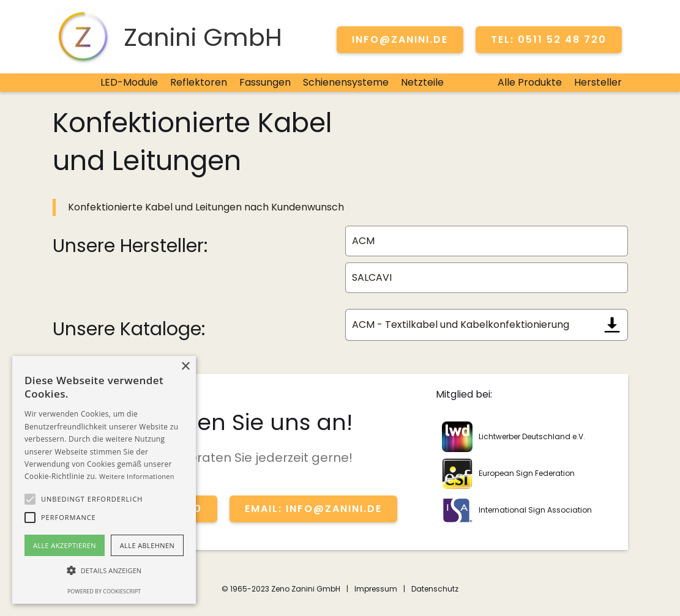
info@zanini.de (400, 39)
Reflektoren (199, 82)
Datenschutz (435, 589)
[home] (167, 37)
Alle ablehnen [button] (147, 545)
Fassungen (265, 82)
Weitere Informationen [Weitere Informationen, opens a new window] (137, 476)
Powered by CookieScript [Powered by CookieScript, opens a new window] (104, 591)
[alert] (104, 480)
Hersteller (598, 82)
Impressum (376, 589)
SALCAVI (372, 277)
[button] (30, 499)
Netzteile (422, 82)
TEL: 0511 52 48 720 (549, 39)
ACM (363, 241)
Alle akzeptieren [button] (65, 545)
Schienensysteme (346, 82)
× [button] (185, 367)
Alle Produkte (530, 82)
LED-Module (129, 82)
